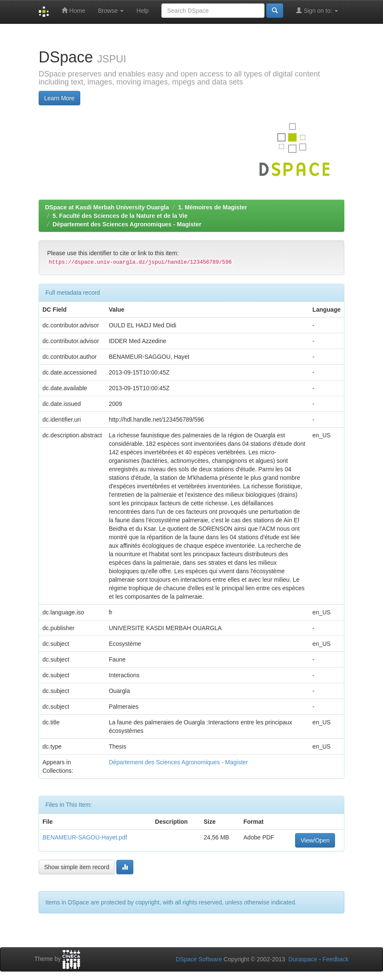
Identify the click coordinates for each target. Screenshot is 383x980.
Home (73, 10)
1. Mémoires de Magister (213, 207)
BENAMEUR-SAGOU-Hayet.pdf (85, 837)
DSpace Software (199, 959)
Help (142, 11)
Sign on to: (317, 10)
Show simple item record (77, 867)
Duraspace (303, 959)
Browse (111, 11)
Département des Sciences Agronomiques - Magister (127, 224)
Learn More (59, 98)
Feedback (336, 959)
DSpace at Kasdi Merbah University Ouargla (107, 207)
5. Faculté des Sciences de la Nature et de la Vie (120, 216)
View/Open (315, 840)
